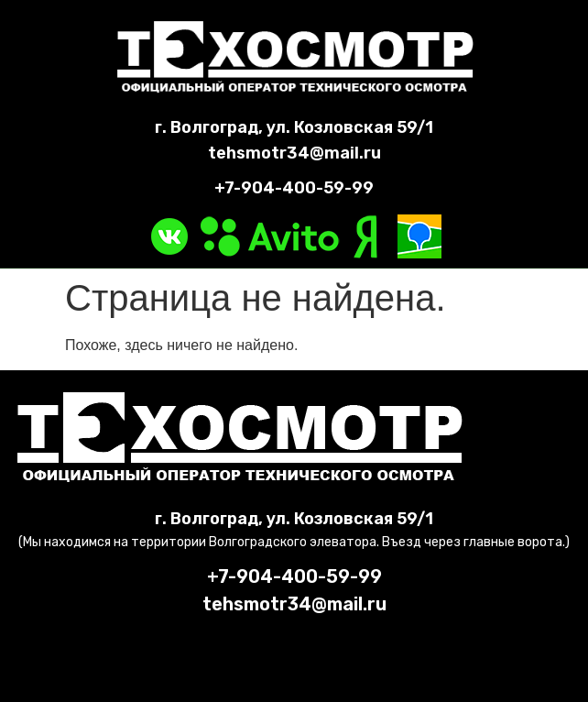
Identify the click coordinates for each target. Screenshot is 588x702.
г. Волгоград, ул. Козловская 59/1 (294, 127)
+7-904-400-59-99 (294, 188)
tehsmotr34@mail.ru (294, 153)
